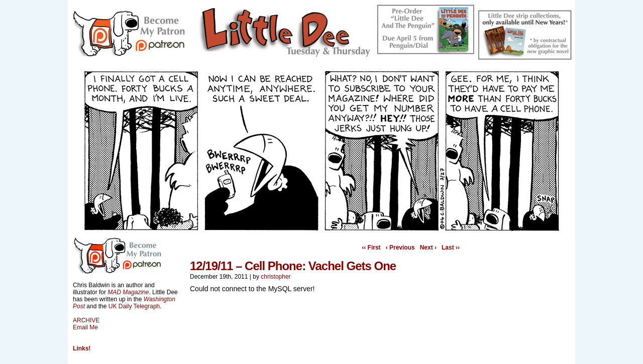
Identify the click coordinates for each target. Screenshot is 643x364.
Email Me (85, 327)
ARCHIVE (86, 320)
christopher (276, 277)
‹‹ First (371, 248)
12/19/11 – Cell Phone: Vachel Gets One (293, 266)
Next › (428, 248)
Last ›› (451, 248)
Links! (82, 348)
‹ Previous (400, 248)
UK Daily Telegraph (134, 306)
